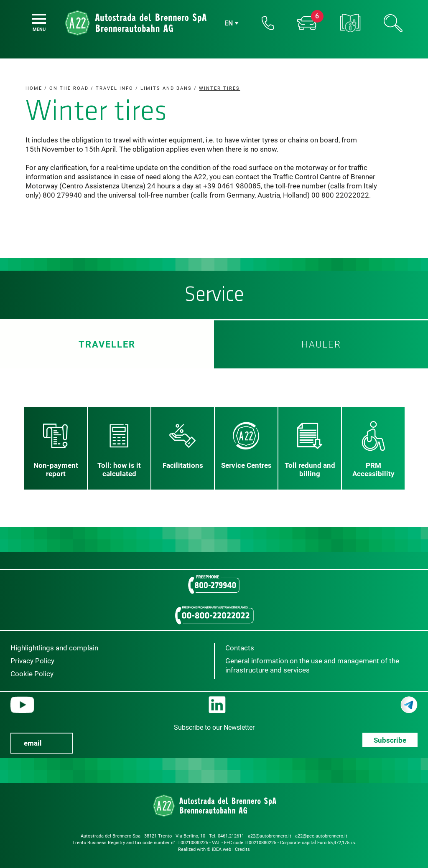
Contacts (240, 648)
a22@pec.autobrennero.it (321, 836)
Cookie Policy (32, 674)
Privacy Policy (32, 661)
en (229, 23)
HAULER (321, 344)
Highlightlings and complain (54, 648)
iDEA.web (222, 849)
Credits (242, 849)
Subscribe (390, 740)
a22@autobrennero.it (270, 836)
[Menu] (39, 19)
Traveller (107, 344)
